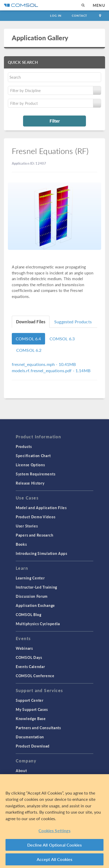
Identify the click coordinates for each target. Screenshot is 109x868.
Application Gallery (40, 38)
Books (21, 544)
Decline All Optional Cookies (55, 845)
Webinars (24, 648)
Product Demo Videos (36, 517)
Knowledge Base (31, 718)
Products (24, 446)
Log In (56, 16)
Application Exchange (35, 605)
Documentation (30, 737)
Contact (80, 16)
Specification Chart (33, 456)
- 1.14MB (51, 370)
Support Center (30, 700)
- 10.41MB (44, 364)
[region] (54, 821)
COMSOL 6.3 (62, 339)
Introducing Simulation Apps (42, 553)
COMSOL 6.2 (29, 350)
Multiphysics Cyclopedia (38, 624)
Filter (55, 121)
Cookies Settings (54, 830)
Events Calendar (30, 666)
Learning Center (30, 578)
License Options (30, 465)
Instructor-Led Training (36, 587)
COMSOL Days (29, 657)
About (21, 771)
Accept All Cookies (55, 859)
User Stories (27, 526)
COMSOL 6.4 (28, 339)
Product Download (33, 746)
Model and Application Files (41, 508)
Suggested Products (73, 322)
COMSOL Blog (29, 614)
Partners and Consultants (38, 728)
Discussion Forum (32, 596)
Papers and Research (34, 535)
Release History (30, 483)
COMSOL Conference (35, 676)
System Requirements (36, 474)
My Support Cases (32, 709)
